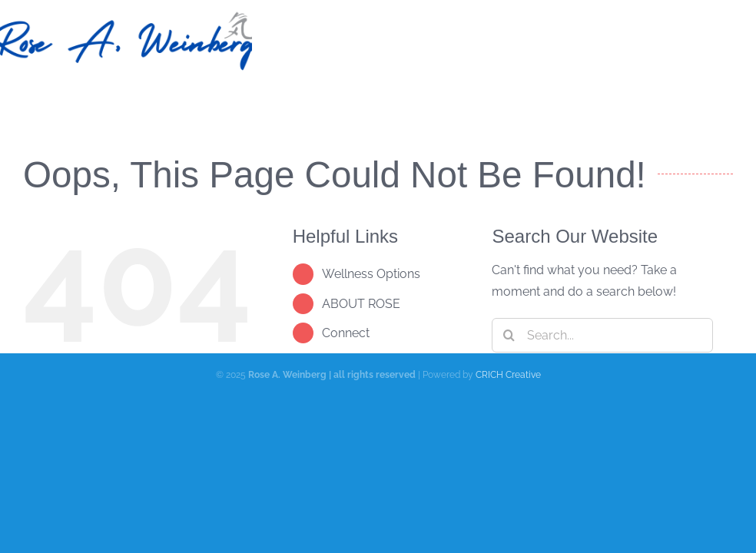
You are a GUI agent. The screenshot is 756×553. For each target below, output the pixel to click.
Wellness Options (371, 274)
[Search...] (602, 335)
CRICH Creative (508, 375)
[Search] (509, 335)
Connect (346, 333)
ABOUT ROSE (361, 304)
